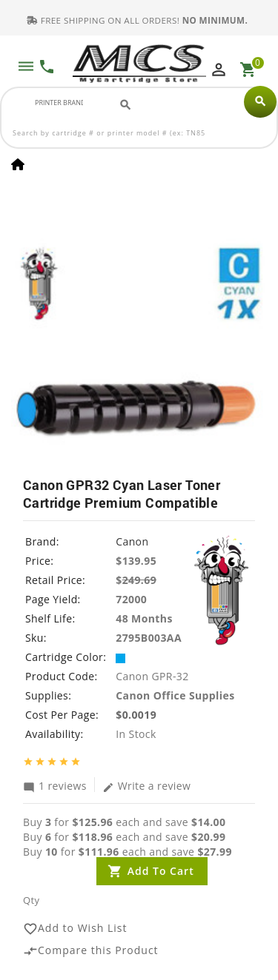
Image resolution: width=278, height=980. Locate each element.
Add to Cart (161, 872)
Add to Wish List (75, 929)
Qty (31, 901)
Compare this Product (91, 951)
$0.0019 (136, 715)
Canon (132, 542)
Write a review (147, 786)
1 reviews (55, 786)
